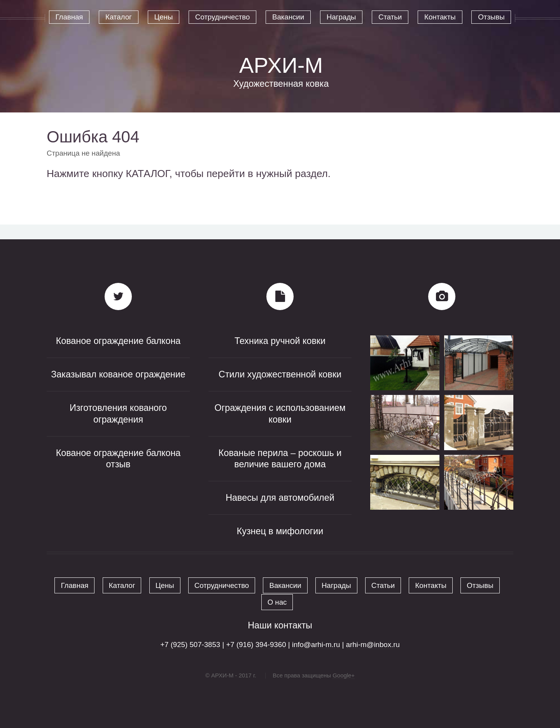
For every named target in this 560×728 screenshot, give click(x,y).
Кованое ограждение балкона (118, 341)
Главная (74, 585)
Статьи (383, 585)
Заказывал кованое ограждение (118, 374)
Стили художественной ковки (280, 374)
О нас (277, 602)
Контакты (431, 585)
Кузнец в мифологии (280, 531)
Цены (165, 585)
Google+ (344, 675)
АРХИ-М (281, 65)
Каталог (122, 585)
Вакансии (285, 585)
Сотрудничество (222, 585)
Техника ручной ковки (280, 341)
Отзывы (480, 585)
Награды (336, 585)
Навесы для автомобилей (280, 498)
